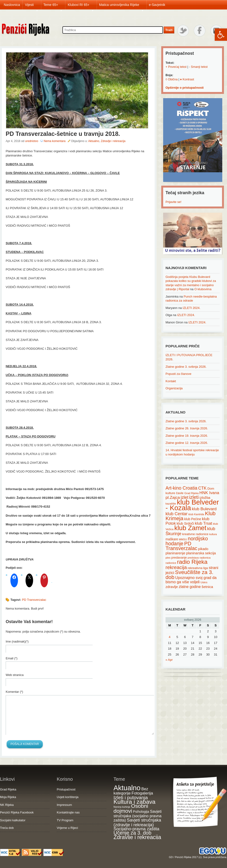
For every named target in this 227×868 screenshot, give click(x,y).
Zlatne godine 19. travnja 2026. (187, 436)
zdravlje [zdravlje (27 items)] (172, 587)
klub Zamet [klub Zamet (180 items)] (190, 528)
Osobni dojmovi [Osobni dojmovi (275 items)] (131, 808)
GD (171, 857)
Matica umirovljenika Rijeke (122, 6)
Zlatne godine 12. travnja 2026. (187, 443)
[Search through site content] (113, 30)
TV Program (65, 820)
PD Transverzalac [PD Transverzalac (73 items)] (181, 546)
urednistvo (32, 141)
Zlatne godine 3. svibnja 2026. (186, 367)
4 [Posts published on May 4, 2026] (170, 637)
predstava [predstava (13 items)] (193, 558)
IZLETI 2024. (191, 308)
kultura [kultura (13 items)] (213, 534)
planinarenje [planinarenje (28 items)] (175, 553)
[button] (221, 35)
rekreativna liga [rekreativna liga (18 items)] (198, 568)
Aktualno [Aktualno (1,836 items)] (127, 788)
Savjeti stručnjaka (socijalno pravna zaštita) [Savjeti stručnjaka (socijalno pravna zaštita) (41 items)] (138, 816)
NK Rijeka (7, 805)
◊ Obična (172, 79)
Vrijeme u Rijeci (67, 828)
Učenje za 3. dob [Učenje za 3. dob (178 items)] (132, 833)
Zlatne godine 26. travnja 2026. (187, 428)
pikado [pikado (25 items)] (203, 549)
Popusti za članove (178, 374)
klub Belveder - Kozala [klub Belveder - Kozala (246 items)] (192, 505)
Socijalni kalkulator (13, 820)
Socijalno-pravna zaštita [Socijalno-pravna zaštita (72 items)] (136, 829)
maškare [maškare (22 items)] (172, 539)
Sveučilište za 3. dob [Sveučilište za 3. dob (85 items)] (189, 575)
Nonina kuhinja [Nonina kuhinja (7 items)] (122, 807)
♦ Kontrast (187, 79)
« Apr (169, 660)
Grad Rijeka (8, 789)
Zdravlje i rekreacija (113, 141)
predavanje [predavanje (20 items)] (179, 558)
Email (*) (12, 658)
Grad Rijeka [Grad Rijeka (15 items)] (192, 493)
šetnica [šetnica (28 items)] (207, 587)
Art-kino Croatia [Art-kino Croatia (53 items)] (181, 488)
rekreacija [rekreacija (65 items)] (176, 567)
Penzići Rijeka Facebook (17, 812)
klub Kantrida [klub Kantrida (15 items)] (196, 514)
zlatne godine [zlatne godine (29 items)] (190, 587)
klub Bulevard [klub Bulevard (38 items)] (204, 509)
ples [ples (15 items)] (168, 558)
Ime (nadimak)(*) (17, 641)
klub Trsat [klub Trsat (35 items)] (203, 523)
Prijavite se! (173, 202)
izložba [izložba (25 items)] (205, 498)
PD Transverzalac (34, 600)
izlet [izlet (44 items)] (184, 497)
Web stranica (15, 675)
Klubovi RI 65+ (81, 6)
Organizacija (174, 388)
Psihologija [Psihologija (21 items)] (141, 812)
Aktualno (94, 141)
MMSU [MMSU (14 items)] (183, 539)
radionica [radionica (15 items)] (205, 558)
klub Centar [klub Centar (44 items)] (177, 514)
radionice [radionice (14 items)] (171, 563)
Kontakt (171, 381)
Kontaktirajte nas (68, 812)
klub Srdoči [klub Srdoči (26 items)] (185, 524)
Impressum (64, 805)
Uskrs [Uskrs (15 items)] (204, 582)
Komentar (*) (14, 692)
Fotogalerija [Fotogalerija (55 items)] (142, 793)
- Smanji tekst (198, 67)
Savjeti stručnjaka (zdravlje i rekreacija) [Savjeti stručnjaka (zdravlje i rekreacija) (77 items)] (137, 822)
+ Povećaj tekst (176, 67)
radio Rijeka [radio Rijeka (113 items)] (192, 562)
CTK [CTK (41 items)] (202, 488)
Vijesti (32, 6)
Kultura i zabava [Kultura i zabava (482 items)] (134, 802)
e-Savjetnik (157, 5)
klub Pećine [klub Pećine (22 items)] (193, 519)
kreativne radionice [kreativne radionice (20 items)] (195, 534)
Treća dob (7, 828)
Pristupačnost (66, 789)
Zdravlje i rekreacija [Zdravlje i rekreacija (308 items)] (137, 837)
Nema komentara (55, 141)
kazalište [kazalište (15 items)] (171, 504)
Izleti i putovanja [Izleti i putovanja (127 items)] (131, 798)
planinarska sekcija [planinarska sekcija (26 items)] (201, 553)
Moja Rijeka (8, 797)
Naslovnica (12, 5)
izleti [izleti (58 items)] (194, 497)
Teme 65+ (53, 6)
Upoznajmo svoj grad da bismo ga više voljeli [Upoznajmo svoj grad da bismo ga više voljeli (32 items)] (191, 580)
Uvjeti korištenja (68, 797)
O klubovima (203, 289)
